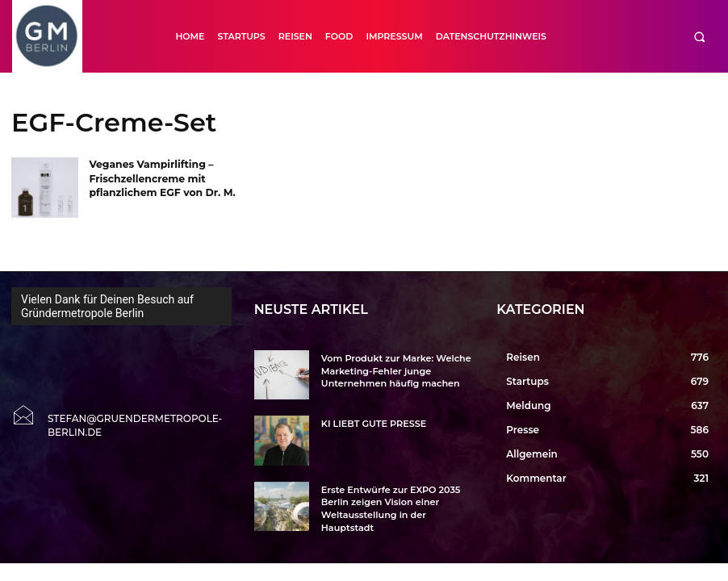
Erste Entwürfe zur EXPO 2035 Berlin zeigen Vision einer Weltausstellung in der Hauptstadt (397, 501)
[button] (699, 37)
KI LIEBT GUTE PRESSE (370, 423)
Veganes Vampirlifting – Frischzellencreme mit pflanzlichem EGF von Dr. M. (160, 177)
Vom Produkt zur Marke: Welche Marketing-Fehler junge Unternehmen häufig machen (388, 369)
